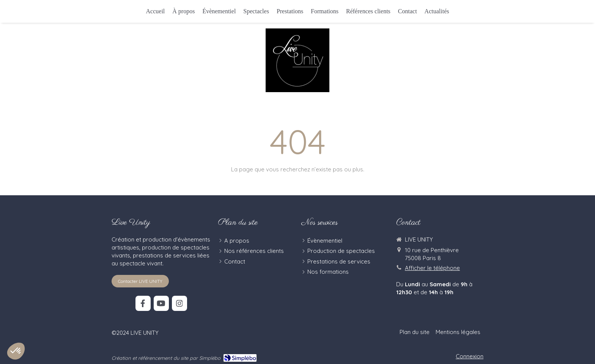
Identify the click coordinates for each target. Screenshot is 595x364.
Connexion (470, 356)
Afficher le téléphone (432, 268)
